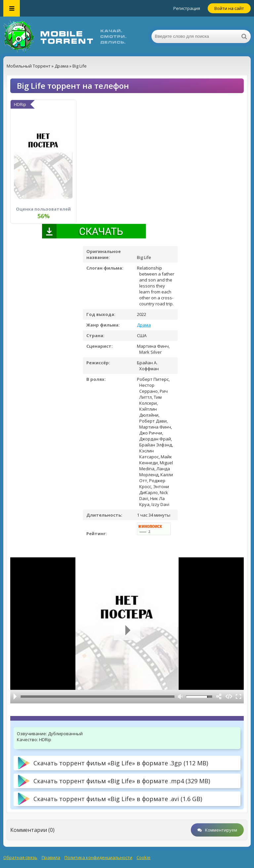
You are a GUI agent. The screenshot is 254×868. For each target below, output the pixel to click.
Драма (144, 325)
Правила (51, 857)
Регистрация (187, 8)
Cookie (144, 857)
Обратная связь (20, 857)
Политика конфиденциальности (98, 857)
